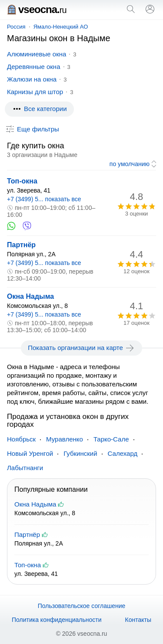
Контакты (138, 620)
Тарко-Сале (111, 439)
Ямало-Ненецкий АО (61, 27)
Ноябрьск (21, 439)
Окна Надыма (30, 296)
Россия (16, 27)
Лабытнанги (25, 468)
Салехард (123, 453)
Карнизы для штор (35, 92)
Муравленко (65, 439)
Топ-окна (22, 181)
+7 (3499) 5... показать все (44, 199)
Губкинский (80, 453)
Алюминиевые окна (37, 54)
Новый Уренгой (30, 453)
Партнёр (21, 245)
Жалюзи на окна (32, 79)
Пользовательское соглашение (82, 606)
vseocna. (37, 9)
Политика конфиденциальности (57, 620)
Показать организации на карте (81, 348)
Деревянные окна (34, 67)
